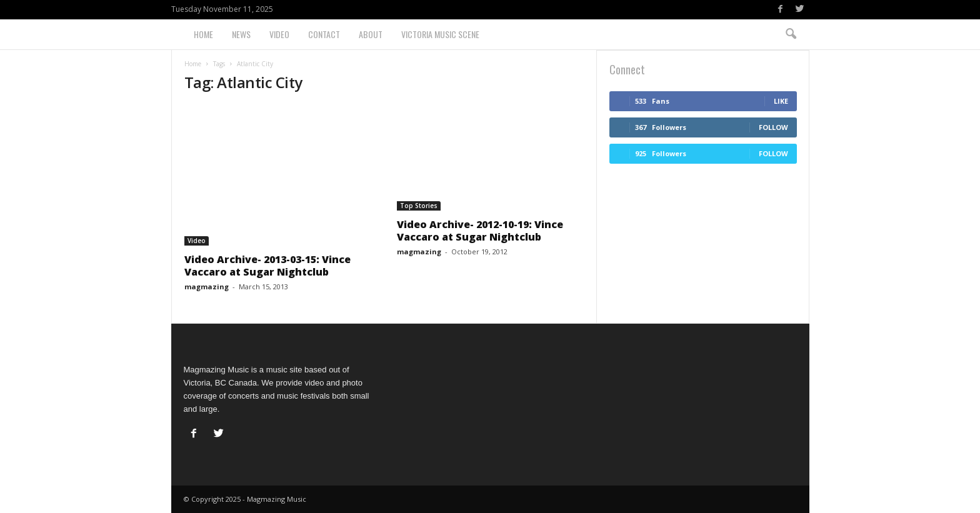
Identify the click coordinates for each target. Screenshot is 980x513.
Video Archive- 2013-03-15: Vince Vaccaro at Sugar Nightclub (267, 266)
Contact (324, 34)
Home (203, 34)
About (371, 34)
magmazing (207, 286)
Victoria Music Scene (440, 34)
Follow (773, 127)
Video (279, 34)
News (241, 34)
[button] (791, 34)
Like (781, 101)
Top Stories (419, 206)
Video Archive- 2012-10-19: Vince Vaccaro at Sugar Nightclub (480, 231)
